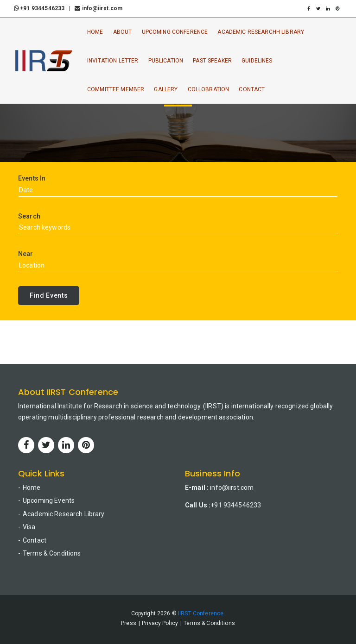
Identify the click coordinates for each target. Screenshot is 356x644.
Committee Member (116, 89)
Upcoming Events (49, 500)
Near (26, 254)
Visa (29, 527)
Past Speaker (212, 61)
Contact (252, 89)
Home (95, 32)
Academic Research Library (64, 514)
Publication (166, 61)
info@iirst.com (99, 8)
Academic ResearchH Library (261, 32)
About (123, 32)
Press (129, 623)
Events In (32, 178)
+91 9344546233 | (44, 8)
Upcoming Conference (175, 32)
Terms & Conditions (52, 553)
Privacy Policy (160, 623)
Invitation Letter (113, 61)
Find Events (49, 295)
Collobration (209, 89)
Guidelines (257, 61)
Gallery (166, 89)
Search (29, 216)
